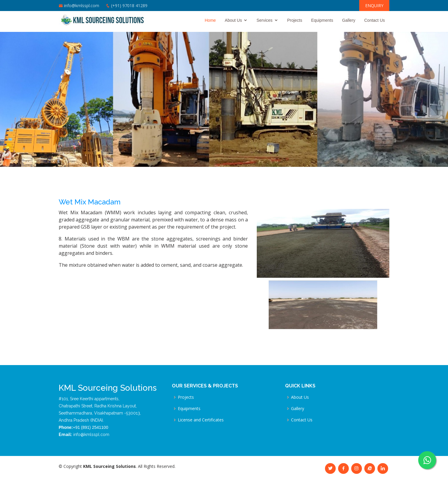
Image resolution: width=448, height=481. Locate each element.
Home (210, 20)
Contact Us (375, 20)
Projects (295, 20)
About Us (234, 20)
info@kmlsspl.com (82, 6)
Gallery (349, 20)
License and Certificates (201, 420)
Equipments (322, 20)
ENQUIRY (374, 6)
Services (265, 20)
